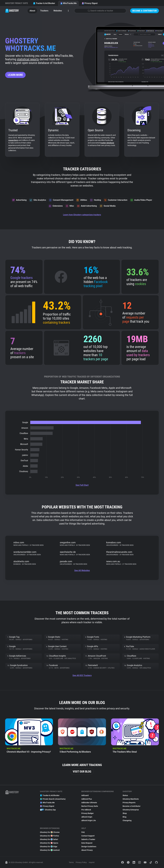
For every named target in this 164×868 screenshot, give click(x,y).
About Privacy (87, 850)
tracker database (107, 143)
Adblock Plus (87, 799)
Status (125, 795)
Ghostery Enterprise (131, 810)
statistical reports (28, 59)
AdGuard (85, 795)
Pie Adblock (86, 810)
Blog (124, 817)
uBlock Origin (87, 817)
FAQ (83, 832)
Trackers (44, 11)
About (32, 11)
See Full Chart (82, 485)
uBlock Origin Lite (89, 820)
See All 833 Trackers (82, 675)
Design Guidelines (89, 847)
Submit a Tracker (88, 839)
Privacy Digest (90, 3)
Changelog (127, 820)
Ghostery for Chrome (50, 832)
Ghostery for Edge (49, 847)
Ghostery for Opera (49, 843)
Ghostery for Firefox (49, 836)
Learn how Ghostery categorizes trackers (82, 215)
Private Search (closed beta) (53, 799)
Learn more (15, 75)
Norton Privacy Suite (90, 806)
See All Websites (82, 570)
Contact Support (88, 836)
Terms (71, 862)
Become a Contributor (145, 11)
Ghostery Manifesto (131, 799)
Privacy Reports (129, 803)
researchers (13, 140)
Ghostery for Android (50, 850)
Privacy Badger (88, 813)
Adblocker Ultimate (89, 803)
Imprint (92, 862)
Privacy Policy (81, 862)
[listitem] (29, 737)
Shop (125, 813)
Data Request (87, 843)
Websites (58, 11)
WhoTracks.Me (68, 3)
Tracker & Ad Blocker (44, 3)
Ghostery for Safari (49, 839)
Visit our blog (82, 772)
